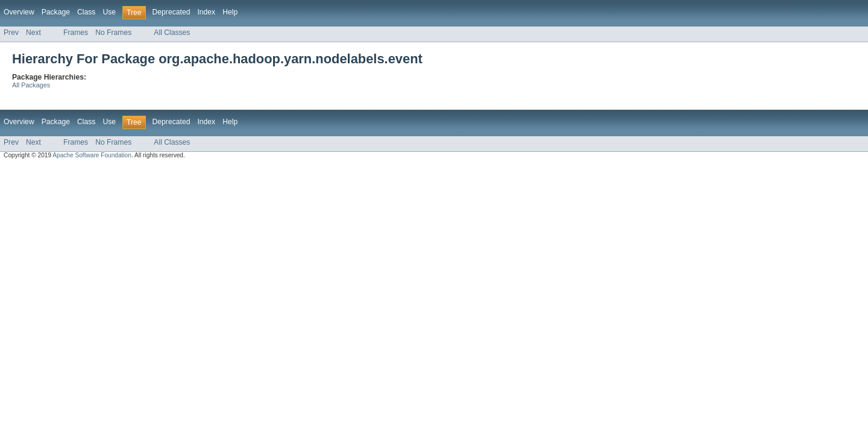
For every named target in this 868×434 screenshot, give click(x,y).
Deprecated (171, 12)
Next (33, 33)
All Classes (172, 33)
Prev (11, 33)
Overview (19, 12)
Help (230, 12)
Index (206, 12)
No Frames (113, 33)
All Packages (31, 85)
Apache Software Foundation (92, 155)
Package (56, 12)
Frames (76, 33)
